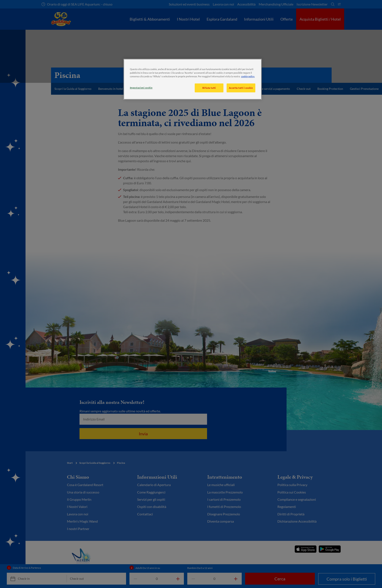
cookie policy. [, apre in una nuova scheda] (248, 76)
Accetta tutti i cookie (241, 88)
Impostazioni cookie (141, 88)
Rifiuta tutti (209, 88)
